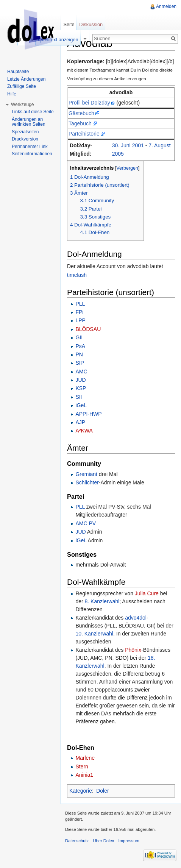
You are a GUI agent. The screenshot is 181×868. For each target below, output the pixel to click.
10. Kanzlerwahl (94, 634)
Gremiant (86, 474)
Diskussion (91, 24)
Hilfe (12, 94)
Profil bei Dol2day (89, 103)
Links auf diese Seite (33, 112)
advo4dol (136, 618)
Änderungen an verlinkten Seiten (29, 122)
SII (79, 397)
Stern (82, 767)
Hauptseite (18, 72)
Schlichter (87, 482)
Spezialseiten (25, 132)
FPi (79, 312)
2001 (138, 145)
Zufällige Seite (22, 86)
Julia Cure (147, 593)
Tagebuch (80, 123)
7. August (159, 145)
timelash (77, 275)
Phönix (133, 650)
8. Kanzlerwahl (102, 601)
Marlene (85, 758)
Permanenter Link (30, 147)
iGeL (81, 405)
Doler (102, 791)
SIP (80, 363)
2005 (118, 154)
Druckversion (25, 139)
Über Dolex (103, 841)
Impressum (129, 841)
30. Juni (121, 145)
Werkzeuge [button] (22, 105)
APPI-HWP (88, 414)
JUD (80, 380)
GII (79, 337)
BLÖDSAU (88, 329)
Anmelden (166, 6)
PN (79, 354)
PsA (80, 346)
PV (92, 523)
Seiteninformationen (32, 154)
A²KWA (84, 431)
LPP (80, 320)
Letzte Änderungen (26, 79)
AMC (81, 372)
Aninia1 (84, 775)
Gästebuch (81, 113)
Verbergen (127, 168)
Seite (69, 24)
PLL (80, 304)
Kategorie (81, 791)
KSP (81, 388)
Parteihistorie (84, 134)
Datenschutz (77, 841)
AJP (80, 422)
